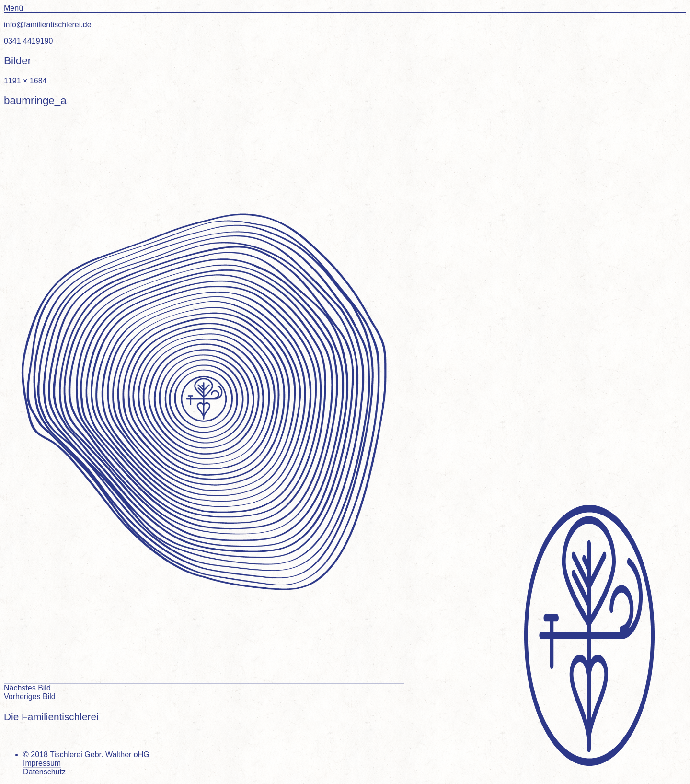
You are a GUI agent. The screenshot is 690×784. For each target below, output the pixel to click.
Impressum (42, 763)
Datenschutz (44, 772)
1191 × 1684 (25, 81)
